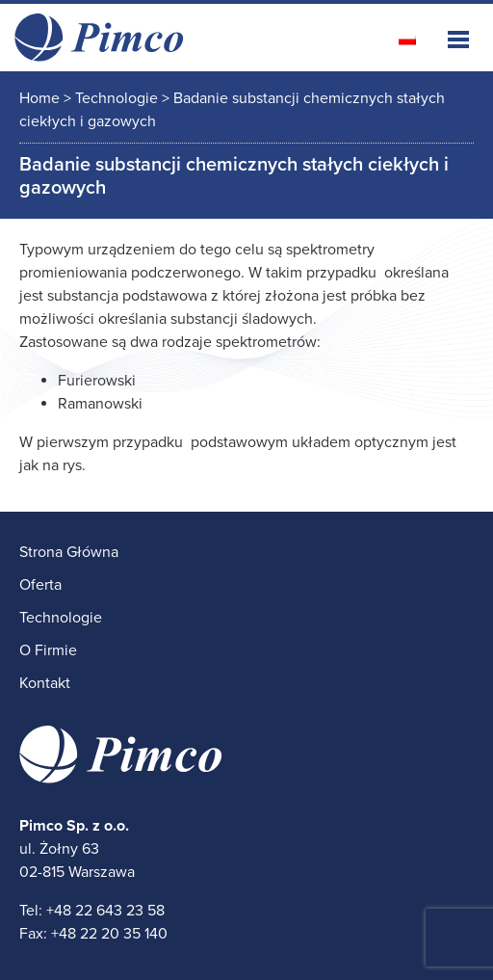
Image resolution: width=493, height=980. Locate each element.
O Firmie (48, 650)
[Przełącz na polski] (407, 39)
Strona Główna (69, 552)
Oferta (40, 585)
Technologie (61, 618)
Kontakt (45, 683)
